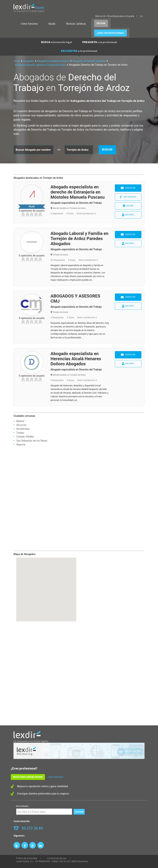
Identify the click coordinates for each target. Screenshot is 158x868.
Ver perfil (128, 215)
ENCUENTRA (79, 51)
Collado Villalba (25, 437)
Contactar (128, 188)
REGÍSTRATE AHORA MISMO (28, 777)
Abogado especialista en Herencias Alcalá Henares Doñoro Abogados (76, 359)
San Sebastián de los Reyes (32, 441)
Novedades (22, 806)
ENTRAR (101, 23)
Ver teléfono (128, 197)
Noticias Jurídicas (76, 24)
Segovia (21, 444)
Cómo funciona (29, 24)
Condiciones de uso (57, 858)
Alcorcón (21, 425)
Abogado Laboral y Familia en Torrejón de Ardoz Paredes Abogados (80, 239)
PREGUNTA (100, 42)
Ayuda (52, 24)
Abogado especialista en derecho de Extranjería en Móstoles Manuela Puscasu (78, 192)
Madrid (20, 421)
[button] (46, 586)
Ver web (128, 206)
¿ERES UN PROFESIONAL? (110, 33)
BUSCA (57, 42)
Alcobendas (23, 429)
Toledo (20, 433)
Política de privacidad (27, 858)
